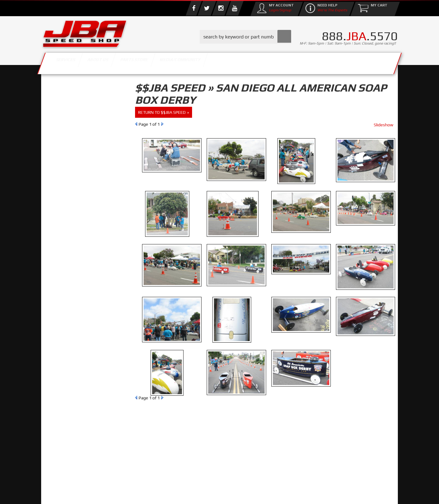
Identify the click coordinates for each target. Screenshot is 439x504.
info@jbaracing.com (155, 480)
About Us (130, 62)
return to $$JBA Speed (162, 112)
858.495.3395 (71, 262)
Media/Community (271, 62)
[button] (245, 37)
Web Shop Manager (268, 493)
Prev (136, 124)
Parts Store (193, 62)
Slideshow (384, 125)
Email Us (67, 250)
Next (162, 124)
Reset (55, 127)
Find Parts (77, 127)
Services (75, 62)
